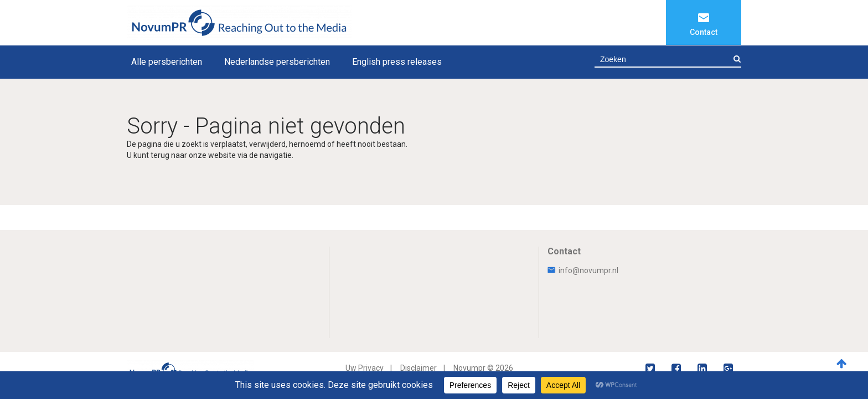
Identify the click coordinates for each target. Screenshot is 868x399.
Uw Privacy (365, 368)
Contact (704, 32)
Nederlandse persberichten (277, 62)
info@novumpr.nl (583, 270)
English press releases (397, 62)
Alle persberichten (167, 62)
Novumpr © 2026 (483, 368)
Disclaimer (418, 368)
